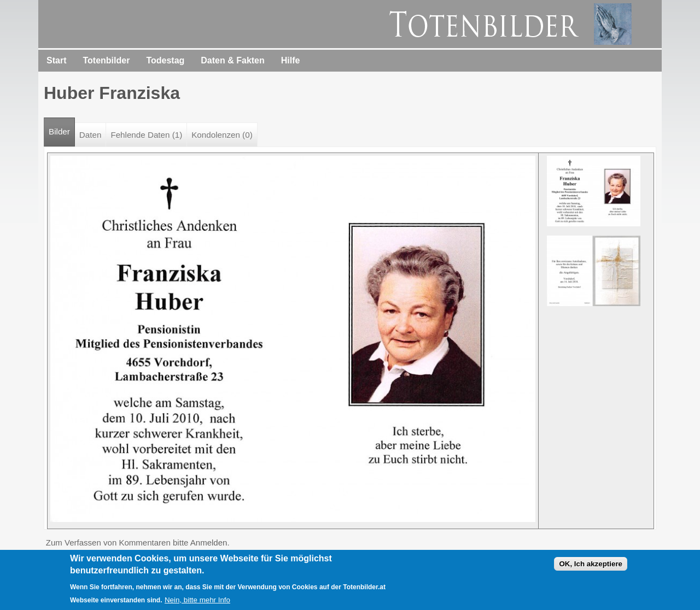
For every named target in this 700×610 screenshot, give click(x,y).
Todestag (165, 60)
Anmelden (209, 542)
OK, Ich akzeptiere (591, 565)
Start (56, 60)
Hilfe (291, 60)
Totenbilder (106, 60)
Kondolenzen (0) (222, 135)
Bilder (62, 127)
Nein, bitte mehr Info (197, 602)
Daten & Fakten (232, 60)
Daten (91, 135)
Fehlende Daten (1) (146, 135)
